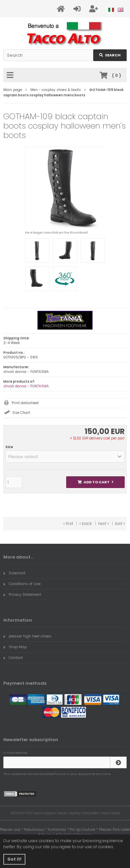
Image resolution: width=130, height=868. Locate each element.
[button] (65, 456)
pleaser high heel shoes (27, 636)
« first (68, 523)
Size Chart (21, 413)
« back (86, 523)
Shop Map (15, 647)
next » (103, 523)
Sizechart (14, 573)
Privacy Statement (22, 594)
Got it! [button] (14, 859)
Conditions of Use (22, 584)
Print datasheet (25, 403)
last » (120, 523)
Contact (13, 658)
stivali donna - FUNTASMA (26, 386)
